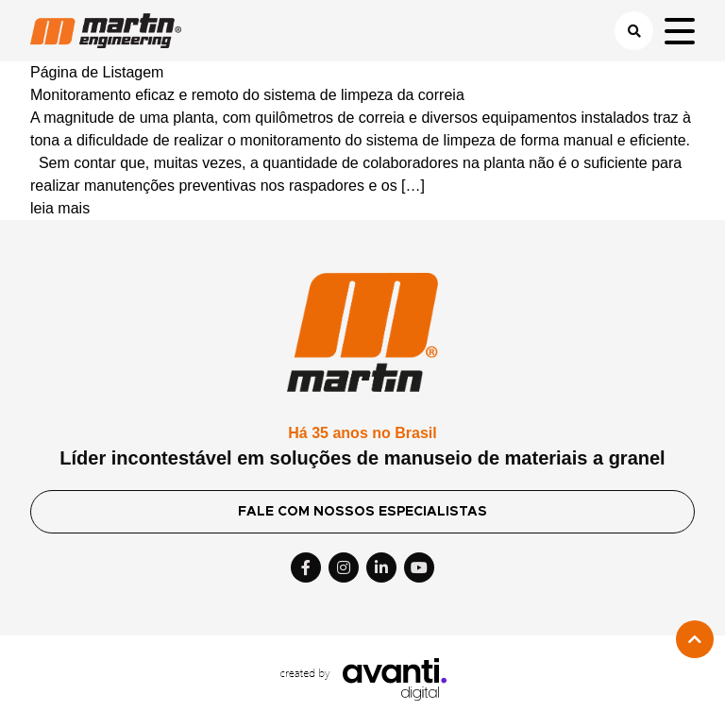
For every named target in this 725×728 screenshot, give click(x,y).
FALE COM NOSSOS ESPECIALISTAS (362, 512)
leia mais (60, 208)
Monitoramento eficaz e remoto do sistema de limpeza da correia (247, 95)
